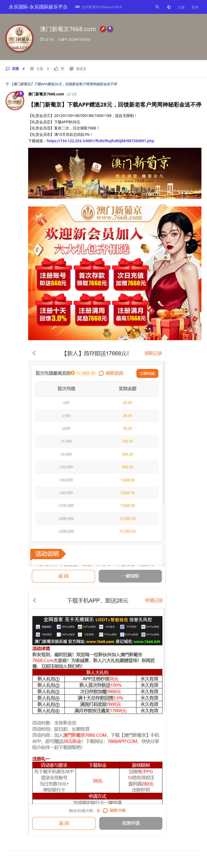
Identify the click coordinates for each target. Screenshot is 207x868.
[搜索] (157, 7)
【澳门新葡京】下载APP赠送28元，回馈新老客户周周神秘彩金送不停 (63, 84)
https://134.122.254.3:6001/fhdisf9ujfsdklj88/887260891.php (100, 141)
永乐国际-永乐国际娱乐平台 (38, 7)
